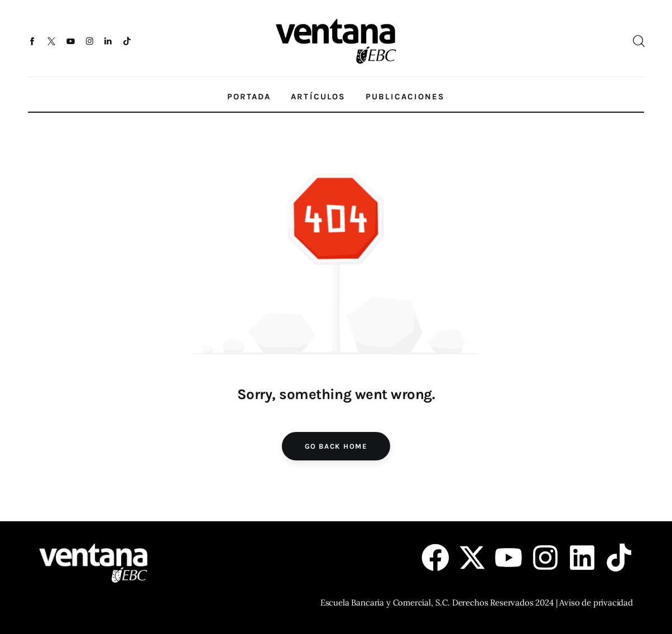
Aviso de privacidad (596, 602)
